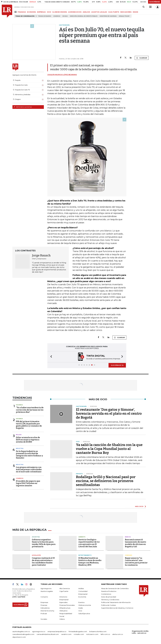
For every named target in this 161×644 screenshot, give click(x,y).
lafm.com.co (105, 634)
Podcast (44, 614)
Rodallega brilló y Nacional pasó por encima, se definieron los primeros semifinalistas (106, 481)
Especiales (63, 602)
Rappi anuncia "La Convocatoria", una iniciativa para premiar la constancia (136, 562)
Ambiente (82, 537)
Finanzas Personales (67, 605)
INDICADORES (126, 12)
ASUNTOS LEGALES (99, 12)
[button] (50, 357)
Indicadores (45, 608)
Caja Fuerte (64, 591)
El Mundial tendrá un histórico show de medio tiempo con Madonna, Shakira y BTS (90, 562)
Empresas (44, 602)
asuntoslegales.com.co (21, 631)
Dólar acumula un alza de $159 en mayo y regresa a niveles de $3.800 (28, 440)
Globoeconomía (85, 605)
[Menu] (16, 12)
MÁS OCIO (139, 506)
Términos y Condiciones (110, 600)
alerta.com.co (118, 634)
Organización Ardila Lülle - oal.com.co (140, 632)
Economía (82, 597)
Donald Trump (124, 16)
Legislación (36, 555)
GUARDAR (142, 58)
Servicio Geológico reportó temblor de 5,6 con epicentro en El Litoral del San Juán (89, 543)
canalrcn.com (66, 634)
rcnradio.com (79, 634)
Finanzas (44, 605)
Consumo (129, 555)
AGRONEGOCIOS (75, 12)
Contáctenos (106, 594)
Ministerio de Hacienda (108, 16)
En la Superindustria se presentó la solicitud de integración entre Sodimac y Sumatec (29, 455)
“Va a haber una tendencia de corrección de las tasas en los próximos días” (30, 410)
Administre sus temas (23, 107)
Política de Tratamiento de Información (116, 602)
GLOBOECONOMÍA (60, 12)
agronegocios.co (39, 631)
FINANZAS (22, 12)
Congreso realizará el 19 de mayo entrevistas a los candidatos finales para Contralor (43, 562)
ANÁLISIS (86, 12)
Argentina (36, 537)
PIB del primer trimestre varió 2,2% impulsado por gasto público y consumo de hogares (29, 425)
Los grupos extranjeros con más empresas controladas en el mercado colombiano (29, 469)
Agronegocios (46, 588)
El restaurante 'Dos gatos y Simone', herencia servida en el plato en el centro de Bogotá (109, 414)
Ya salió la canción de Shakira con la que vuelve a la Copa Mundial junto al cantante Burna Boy (109, 449)
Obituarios (63, 611)
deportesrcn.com (19, 637)
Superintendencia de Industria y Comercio (117, 608)
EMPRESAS (41, 12)
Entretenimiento (85, 555)
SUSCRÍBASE (155, 2)
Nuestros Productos (109, 591)
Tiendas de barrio (44, 16)
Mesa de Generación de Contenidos (115, 588)
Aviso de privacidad (109, 597)
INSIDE (135, 12)
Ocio (80, 611)
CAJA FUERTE (114, 12)
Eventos (81, 602)
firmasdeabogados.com (78, 631)
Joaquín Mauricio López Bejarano (62, 75)
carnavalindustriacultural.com (48, 634)
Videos (62, 619)
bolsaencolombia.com (98, 631)
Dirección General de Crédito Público (84, 16)
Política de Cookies (109, 605)
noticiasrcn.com (92, 634)
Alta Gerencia (65, 588)
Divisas (65, 16)
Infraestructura (65, 608)
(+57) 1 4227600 (19, 597)
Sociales (44, 619)
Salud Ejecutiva (84, 614)
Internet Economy (47, 611)
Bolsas (19, 435)
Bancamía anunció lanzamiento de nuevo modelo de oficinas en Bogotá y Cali (136, 543)
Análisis (81, 588)
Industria (20, 448)
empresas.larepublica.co (57, 631)
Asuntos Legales (47, 591)
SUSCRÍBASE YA (117, 365)
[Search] (143, 7)
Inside (81, 608)
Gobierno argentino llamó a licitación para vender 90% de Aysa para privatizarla (44, 543)
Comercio (57, 16)
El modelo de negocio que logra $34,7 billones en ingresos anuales (28, 483)
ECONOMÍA (32, 12)
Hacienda (19, 405)
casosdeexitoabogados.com (23, 634)
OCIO (49, 12)
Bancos (128, 537)
